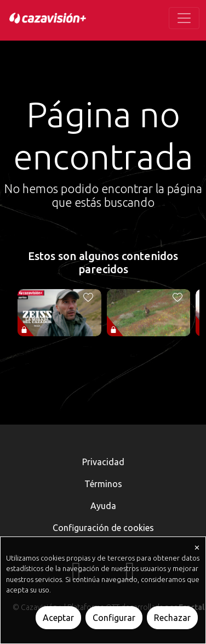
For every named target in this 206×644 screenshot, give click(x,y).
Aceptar (58, 618)
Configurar (114, 618)
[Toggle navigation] (184, 18)
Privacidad (103, 462)
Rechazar (172, 618)
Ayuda (103, 506)
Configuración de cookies (103, 528)
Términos (103, 484)
